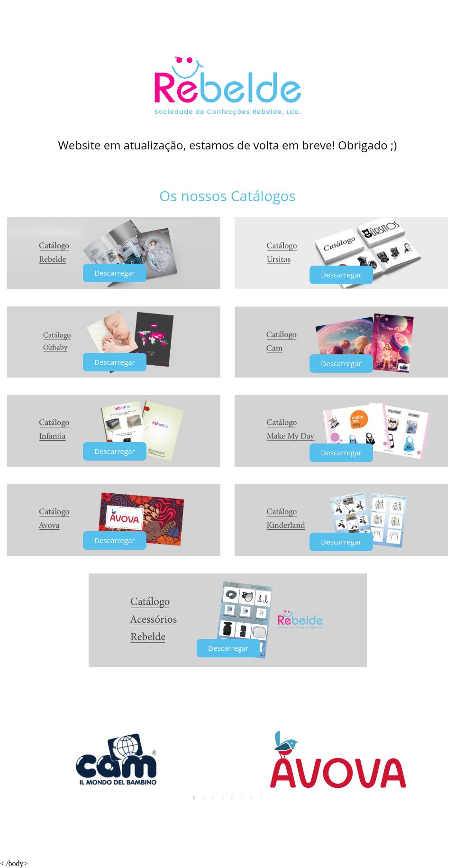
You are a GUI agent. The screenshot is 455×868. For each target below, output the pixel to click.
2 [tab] (204, 798)
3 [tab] (213, 798)
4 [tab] (223, 798)
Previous (20, 760)
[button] (114, 273)
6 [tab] (242, 798)
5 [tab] (232, 798)
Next (435, 760)
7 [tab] (251, 798)
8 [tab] (261, 798)
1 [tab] (194, 798)
